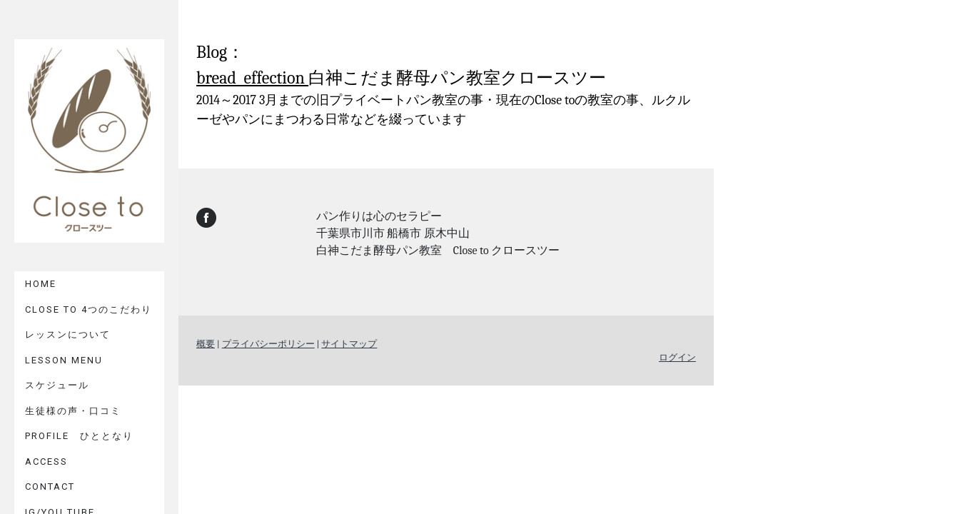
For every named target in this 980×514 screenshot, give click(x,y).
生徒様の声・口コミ (73, 411)
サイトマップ (349, 344)
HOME (41, 284)
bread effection (252, 78)
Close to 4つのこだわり (89, 309)
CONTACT (50, 487)
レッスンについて (68, 334)
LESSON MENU (64, 360)
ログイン (677, 357)
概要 (206, 344)
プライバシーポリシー (268, 344)
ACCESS (46, 462)
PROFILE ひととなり (79, 436)
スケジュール (57, 385)
